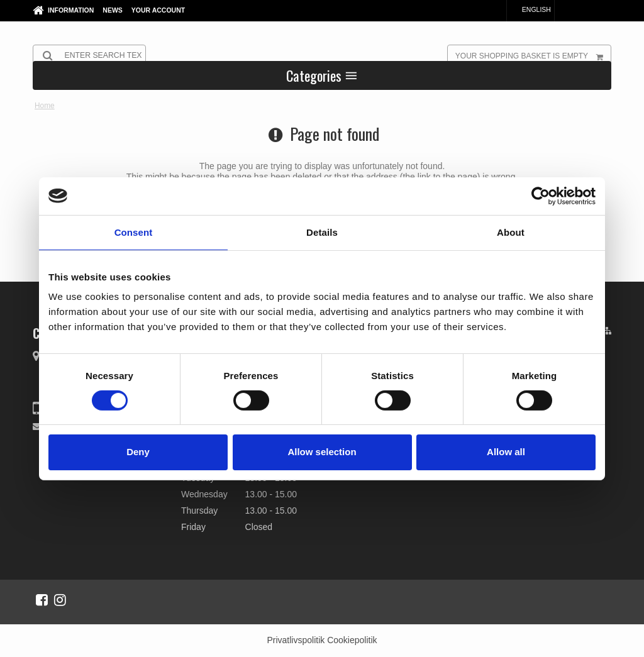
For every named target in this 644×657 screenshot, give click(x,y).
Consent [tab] (134, 232)
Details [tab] (322, 232)
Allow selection (322, 452)
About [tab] (511, 232)
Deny (138, 452)
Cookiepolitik (352, 640)
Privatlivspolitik (296, 640)
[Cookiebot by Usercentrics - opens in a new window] (541, 196)
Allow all (506, 452)
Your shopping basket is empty (533, 55)
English (530, 9)
